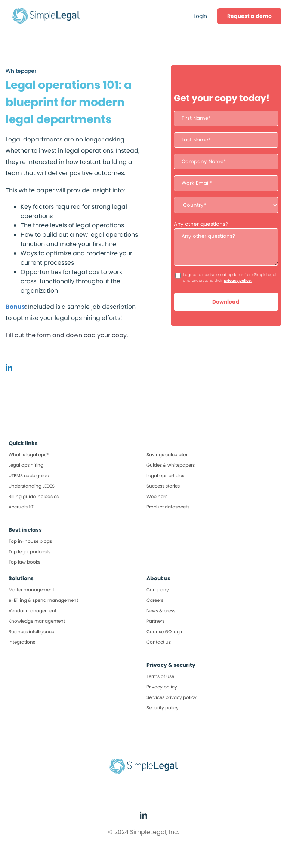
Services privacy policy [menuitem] (172, 697)
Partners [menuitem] (155, 621)
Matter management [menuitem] (31, 590)
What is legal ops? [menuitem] (29, 455)
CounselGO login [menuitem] (165, 631)
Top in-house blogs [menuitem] (30, 541)
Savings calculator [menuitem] (167, 455)
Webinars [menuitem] (157, 496)
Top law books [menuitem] (24, 562)
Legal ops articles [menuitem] (165, 475)
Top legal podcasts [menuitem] (30, 552)
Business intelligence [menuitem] (31, 631)
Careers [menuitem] (155, 600)
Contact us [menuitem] (159, 642)
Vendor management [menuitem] (33, 611)
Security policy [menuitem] (163, 708)
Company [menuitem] (158, 590)
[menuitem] (249, 16)
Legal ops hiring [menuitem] (26, 465)
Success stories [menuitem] (163, 486)
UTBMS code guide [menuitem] (29, 475)
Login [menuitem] (200, 16)
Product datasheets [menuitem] (168, 507)
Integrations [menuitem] (22, 642)
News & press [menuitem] (161, 611)
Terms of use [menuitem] (160, 676)
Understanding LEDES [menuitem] (32, 486)
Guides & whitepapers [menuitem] (171, 465)
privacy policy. (238, 281)
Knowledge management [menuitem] (37, 621)
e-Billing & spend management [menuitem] (43, 600)
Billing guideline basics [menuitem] (34, 496)
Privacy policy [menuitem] (162, 687)
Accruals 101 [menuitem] (22, 507)
